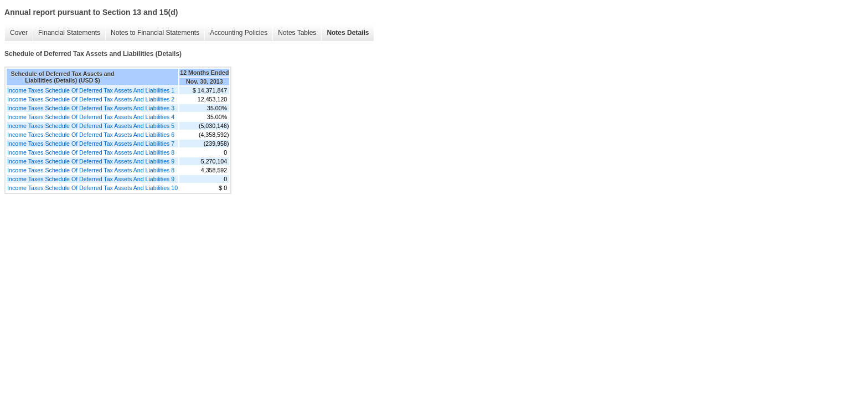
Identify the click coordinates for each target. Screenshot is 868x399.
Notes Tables (297, 33)
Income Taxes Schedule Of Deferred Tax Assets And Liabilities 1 (91, 90)
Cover (19, 33)
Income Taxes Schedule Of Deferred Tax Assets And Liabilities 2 (91, 99)
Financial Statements (69, 33)
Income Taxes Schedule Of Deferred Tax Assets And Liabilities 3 (91, 108)
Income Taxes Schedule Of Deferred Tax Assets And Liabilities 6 (91, 135)
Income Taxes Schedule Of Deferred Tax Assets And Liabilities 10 (92, 188)
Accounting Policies (239, 33)
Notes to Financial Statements (155, 33)
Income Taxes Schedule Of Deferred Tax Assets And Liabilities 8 (91, 152)
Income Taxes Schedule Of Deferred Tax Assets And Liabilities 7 (91, 144)
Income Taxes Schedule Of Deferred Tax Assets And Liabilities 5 (91, 126)
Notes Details (348, 33)
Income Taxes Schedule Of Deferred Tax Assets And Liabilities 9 (91, 161)
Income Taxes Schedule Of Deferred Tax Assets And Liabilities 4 (91, 117)
